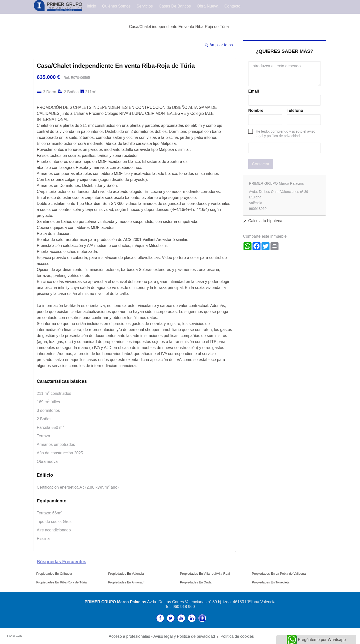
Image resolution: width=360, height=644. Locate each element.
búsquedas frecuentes (61, 562)
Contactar (261, 164)
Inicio (91, 6)
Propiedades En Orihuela (54, 574)
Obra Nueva (207, 6)
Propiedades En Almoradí (126, 582)
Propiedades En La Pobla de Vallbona (279, 574)
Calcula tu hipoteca (265, 221)
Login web (14, 636)
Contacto (232, 6)
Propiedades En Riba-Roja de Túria (61, 582)
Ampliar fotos (221, 45)
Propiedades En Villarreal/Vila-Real (205, 574)
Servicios (145, 6)
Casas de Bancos (175, 6)
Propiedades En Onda (196, 582)
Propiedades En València (126, 574)
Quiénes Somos (116, 6)
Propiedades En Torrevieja (271, 582)
